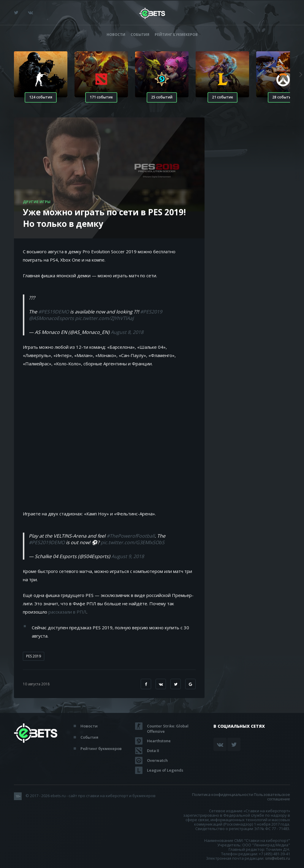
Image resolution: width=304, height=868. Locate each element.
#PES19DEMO (54, 312)
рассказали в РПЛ (67, 612)
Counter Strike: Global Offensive (168, 726)
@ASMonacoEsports (51, 318)
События (140, 35)
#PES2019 (151, 312)
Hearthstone (159, 741)
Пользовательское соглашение (272, 797)
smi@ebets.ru (278, 858)
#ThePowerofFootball (131, 536)
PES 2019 (34, 656)
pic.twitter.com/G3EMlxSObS (133, 542)
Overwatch (157, 760)
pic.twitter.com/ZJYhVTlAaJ (104, 318)
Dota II (153, 751)
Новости (116, 35)
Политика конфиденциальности (223, 794)
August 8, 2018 (127, 332)
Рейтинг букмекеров (176, 35)
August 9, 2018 (128, 556)
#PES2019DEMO (47, 542)
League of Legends (165, 770)
